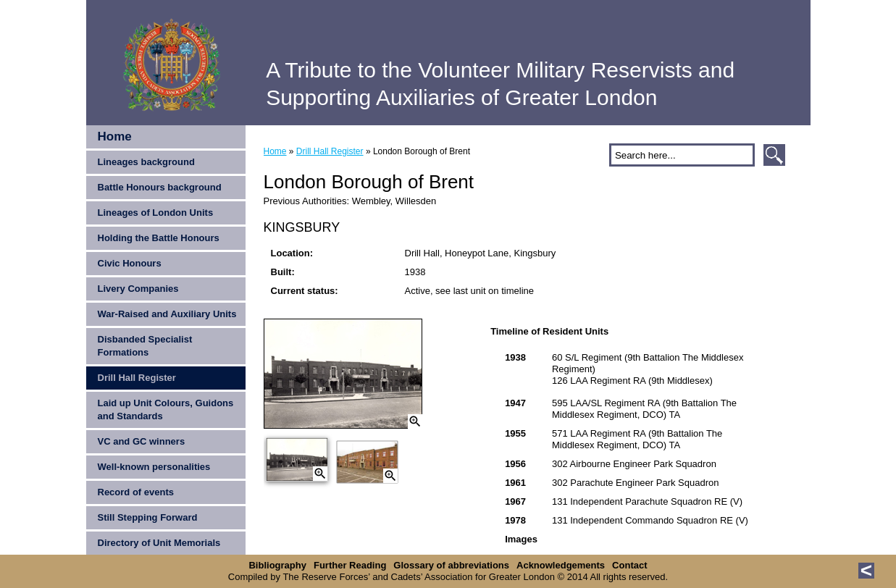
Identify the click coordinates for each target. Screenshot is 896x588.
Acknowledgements (561, 565)
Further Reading (350, 565)
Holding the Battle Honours (159, 238)
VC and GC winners (142, 441)
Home (115, 136)
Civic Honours (130, 263)
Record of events (136, 492)
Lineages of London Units (156, 213)
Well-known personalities (154, 467)
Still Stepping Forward (148, 517)
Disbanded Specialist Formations (145, 346)
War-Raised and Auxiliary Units (167, 314)
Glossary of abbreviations (451, 565)
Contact (629, 565)
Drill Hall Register (137, 378)
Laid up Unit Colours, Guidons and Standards (166, 409)
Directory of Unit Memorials (159, 543)
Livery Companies (138, 289)
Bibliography (277, 565)
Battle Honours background (160, 187)
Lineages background (146, 162)
